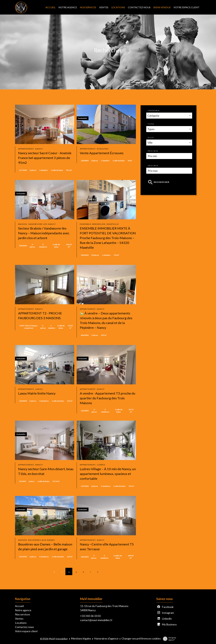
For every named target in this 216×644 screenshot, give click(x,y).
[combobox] (169, 116)
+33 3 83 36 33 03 (90, 616)
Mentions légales (81, 638)
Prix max (153, 166)
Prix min (153, 151)
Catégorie (154, 111)
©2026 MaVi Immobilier (54, 639)
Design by (169, 639)
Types (151, 124)
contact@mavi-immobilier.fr (96, 620)
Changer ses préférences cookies (141, 638)
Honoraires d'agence (106, 638)
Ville (151, 137)
